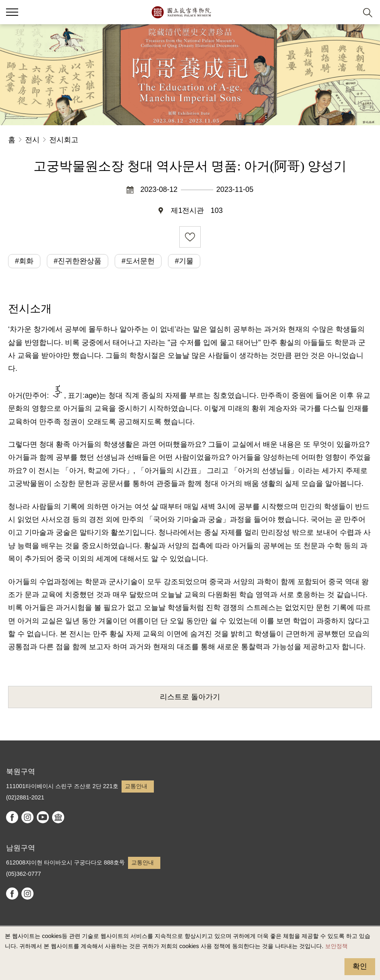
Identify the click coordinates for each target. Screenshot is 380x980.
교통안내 (136, 786)
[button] (348, 12)
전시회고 (64, 140)
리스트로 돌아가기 (190, 697)
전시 (32, 140)
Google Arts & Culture (58, 817)
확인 (360, 966)
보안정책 (336, 946)
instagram (27, 817)
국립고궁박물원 (181, 12)
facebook (12, 817)
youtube (43, 817)
